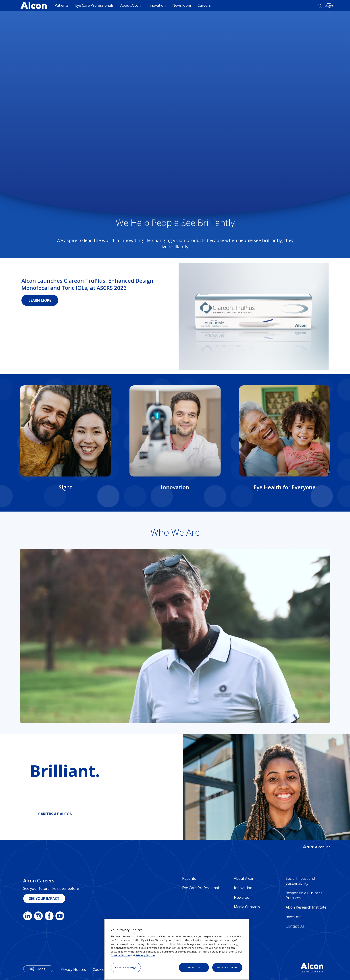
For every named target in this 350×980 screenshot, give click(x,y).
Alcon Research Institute (306, 907)
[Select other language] (329, 6)
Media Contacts (247, 907)
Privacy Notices (73, 970)
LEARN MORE (40, 300)
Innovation (156, 5)
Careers (204, 5)
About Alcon (130, 5)
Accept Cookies (227, 967)
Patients (62, 5)
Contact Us (295, 926)
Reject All (194, 967)
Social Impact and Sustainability (300, 881)
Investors (294, 917)
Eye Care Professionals (94, 5)
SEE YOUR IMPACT (44, 899)
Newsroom (182, 5)
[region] (177, 949)
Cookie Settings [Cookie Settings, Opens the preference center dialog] (126, 967)
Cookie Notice (120, 955)
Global (41, 969)
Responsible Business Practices (304, 895)
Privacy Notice (145, 955)
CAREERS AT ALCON (55, 814)
